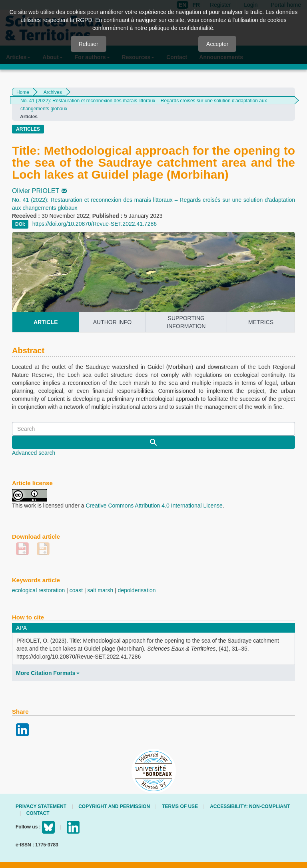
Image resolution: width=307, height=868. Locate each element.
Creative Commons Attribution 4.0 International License (154, 506)
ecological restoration (38, 590)
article (46, 322)
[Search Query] (153, 429)
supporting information (186, 322)
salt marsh (101, 590)
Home (23, 92)
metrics (261, 322)
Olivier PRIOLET (40, 191)
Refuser (89, 44)
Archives (53, 92)
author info (112, 322)
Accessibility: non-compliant (250, 806)
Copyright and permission (114, 806)
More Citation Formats (48, 673)
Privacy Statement (41, 806)
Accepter (217, 44)
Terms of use (180, 806)
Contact (38, 813)
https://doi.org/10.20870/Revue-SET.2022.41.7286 (95, 224)
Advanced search (34, 453)
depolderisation (137, 590)
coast (76, 590)
